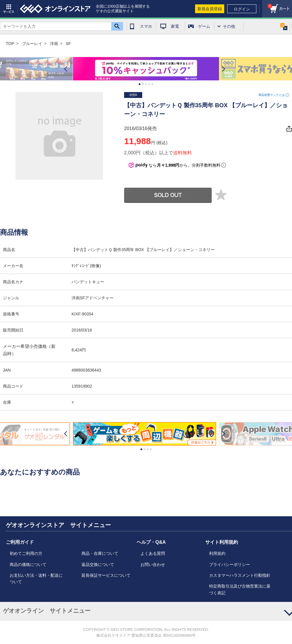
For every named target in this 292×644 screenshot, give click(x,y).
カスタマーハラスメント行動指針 (240, 575)
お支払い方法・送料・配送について (36, 579)
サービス (9, 9)
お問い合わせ (153, 564)
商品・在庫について (100, 553)
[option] (146, 69)
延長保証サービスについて (106, 575)
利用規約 (217, 553)
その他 (229, 26)
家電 (175, 26)
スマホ (146, 26)
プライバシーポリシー (230, 564)
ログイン (242, 9)
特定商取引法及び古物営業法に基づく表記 (240, 589)
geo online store (55, 9)
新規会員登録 (210, 9)
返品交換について (98, 564)
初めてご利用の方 (26, 553)
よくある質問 (153, 553)
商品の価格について (28, 564)
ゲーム (204, 26)
